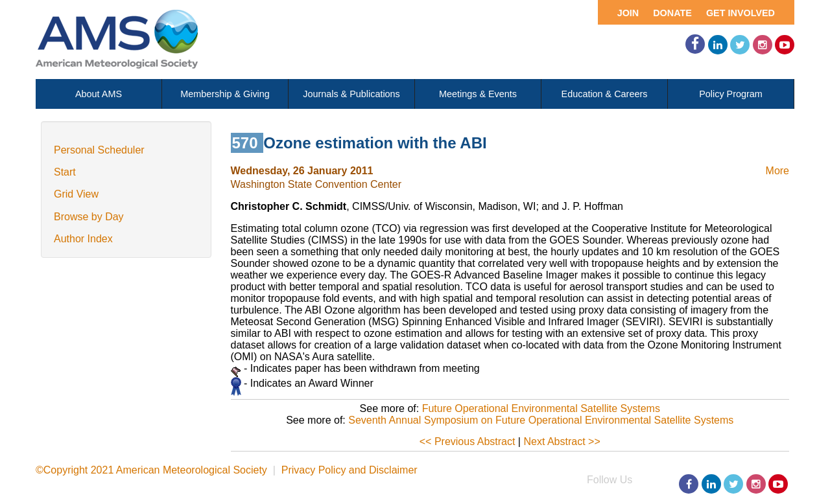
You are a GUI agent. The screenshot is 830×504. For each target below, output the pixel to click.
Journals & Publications (351, 94)
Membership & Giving (225, 94)
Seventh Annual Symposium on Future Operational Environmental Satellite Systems (541, 420)
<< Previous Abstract (468, 441)
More (777, 171)
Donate (672, 13)
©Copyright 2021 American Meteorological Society (151, 470)
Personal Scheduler (99, 150)
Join (628, 13)
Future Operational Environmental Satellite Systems (541, 408)
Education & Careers (605, 94)
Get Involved (741, 13)
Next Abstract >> (562, 441)
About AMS (99, 94)
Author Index (83, 239)
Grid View (76, 194)
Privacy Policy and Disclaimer (350, 470)
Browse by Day (89, 217)
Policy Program (731, 94)
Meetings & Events (478, 94)
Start (65, 172)
